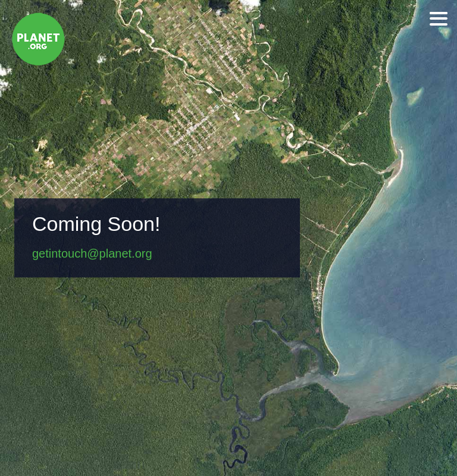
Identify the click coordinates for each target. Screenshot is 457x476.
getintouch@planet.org (92, 254)
